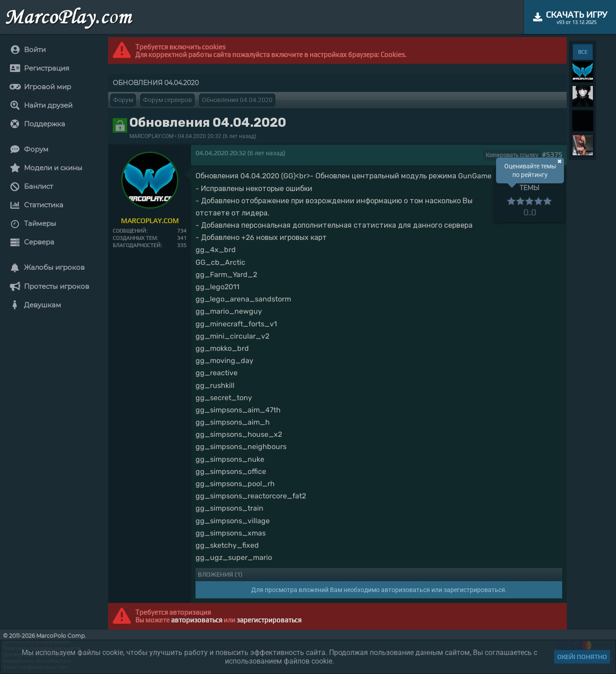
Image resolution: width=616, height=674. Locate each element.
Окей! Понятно (582, 657)
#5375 (552, 155)
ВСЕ (583, 52)
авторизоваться (197, 620)
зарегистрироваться (269, 620)
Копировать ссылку (512, 155)
